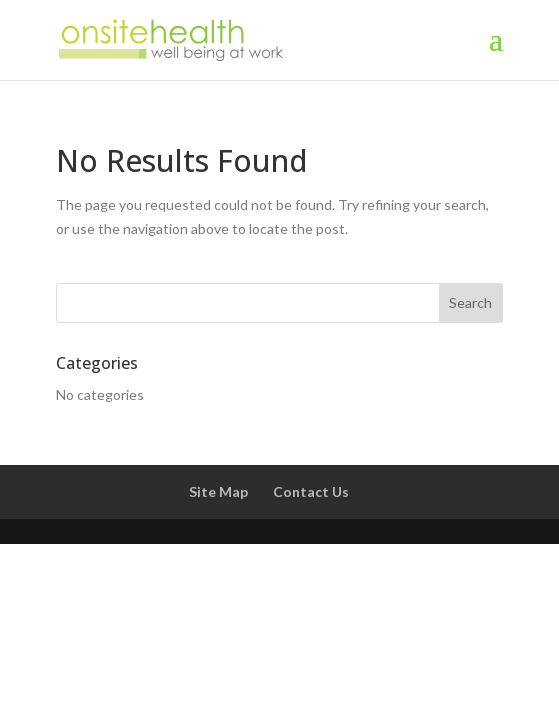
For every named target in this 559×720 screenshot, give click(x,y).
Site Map (218, 491)
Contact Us (311, 491)
